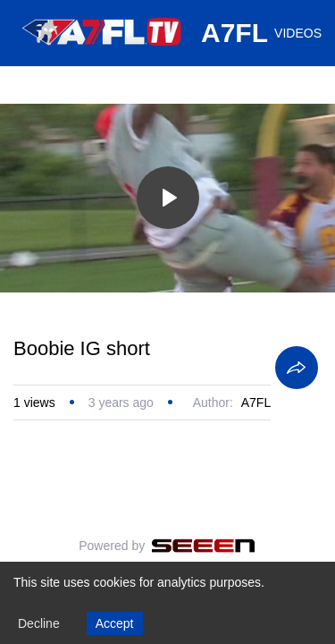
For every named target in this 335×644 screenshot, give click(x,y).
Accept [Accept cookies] (115, 623)
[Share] (297, 368)
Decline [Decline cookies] (39, 623)
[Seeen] (203, 546)
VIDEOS (298, 33)
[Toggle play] (168, 198)
